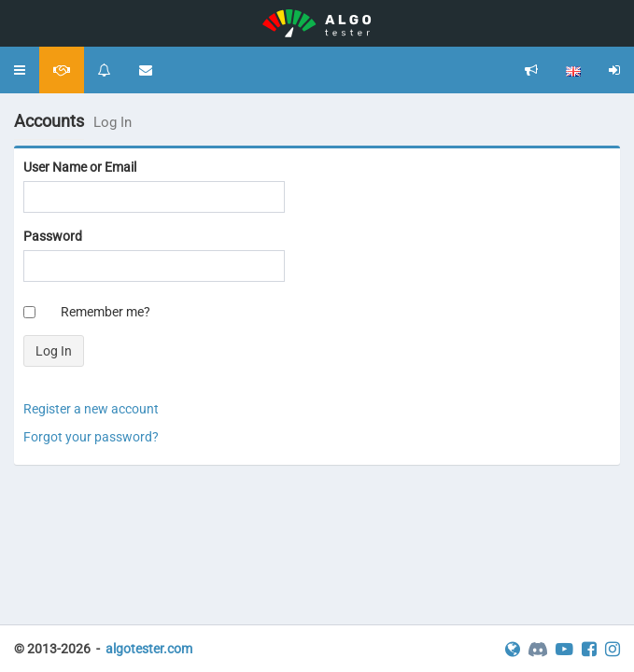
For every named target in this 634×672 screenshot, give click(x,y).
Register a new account (91, 409)
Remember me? (106, 312)
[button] (20, 70)
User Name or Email (80, 167)
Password (53, 236)
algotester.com (149, 649)
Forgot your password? (91, 437)
